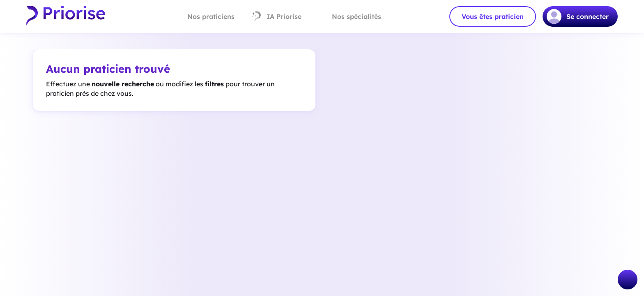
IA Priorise (276, 16)
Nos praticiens (204, 16)
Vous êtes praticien (493, 16)
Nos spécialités (350, 16)
